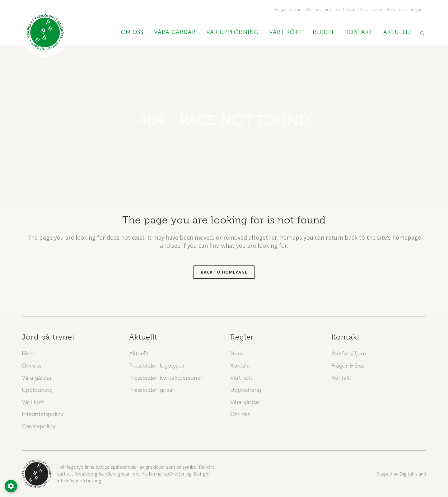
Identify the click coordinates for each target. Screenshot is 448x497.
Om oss (32, 366)
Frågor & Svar (288, 9)
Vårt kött (33, 402)
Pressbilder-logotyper (157, 366)
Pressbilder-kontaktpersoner (166, 378)
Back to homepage (224, 272)
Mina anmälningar (404, 9)
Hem (28, 354)
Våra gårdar (37, 378)
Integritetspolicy (43, 414)
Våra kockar (371, 9)
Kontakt (240, 366)
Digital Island (413, 474)
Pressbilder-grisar (152, 390)
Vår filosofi (345, 9)
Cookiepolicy (39, 426)
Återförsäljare (318, 9)
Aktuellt (139, 354)
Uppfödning (37, 390)
